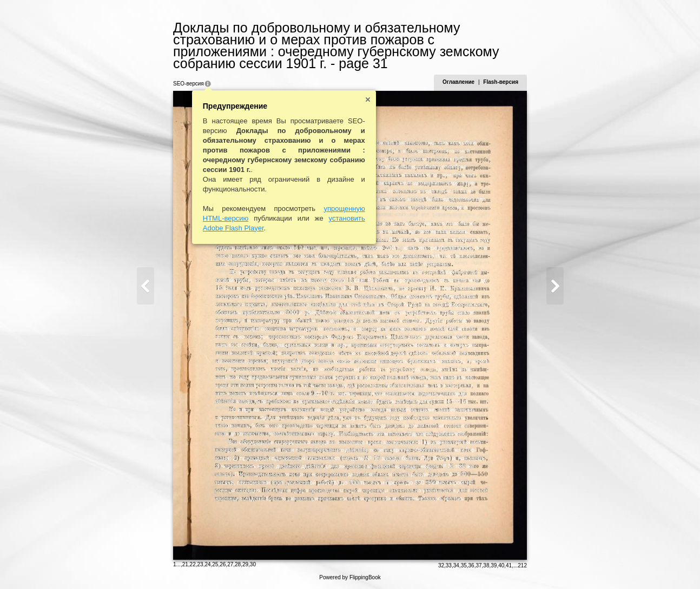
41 (509, 565)
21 (185, 564)
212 (522, 565)
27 (230, 564)
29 (245, 564)
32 (441, 565)
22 (193, 564)
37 (478, 565)
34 (456, 565)
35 (464, 565)
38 (486, 565)
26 (223, 564)
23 (200, 564)
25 (215, 564)
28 (238, 564)
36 (471, 565)
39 (494, 565)
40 (501, 565)
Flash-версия (501, 82)
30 (253, 564)
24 (207, 564)
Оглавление (458, 82)
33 (449, 565)
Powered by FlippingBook (350, 577)
